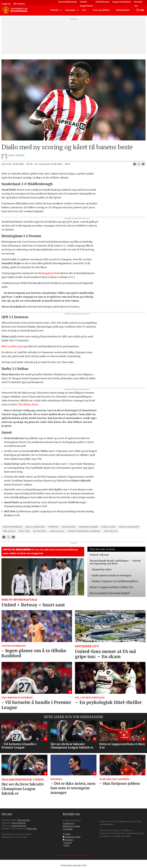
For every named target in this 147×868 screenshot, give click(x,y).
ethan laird (108, 527)
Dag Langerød (23, 820)
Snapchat (68, 843)
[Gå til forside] (15, 10)
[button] (140, 731)
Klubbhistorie (101, 2)
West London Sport (13, 346)
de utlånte (40, 531)
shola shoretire (35, 527)
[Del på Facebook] (135, 164)
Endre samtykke (84, 855)
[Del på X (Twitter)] (139, 164)
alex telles (111, 531)
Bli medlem (20, 4)
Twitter (68, 834)
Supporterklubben (121, 2)
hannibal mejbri (88, 527)
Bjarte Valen (32, 829)
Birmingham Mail (49, 273)
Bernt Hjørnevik (19, 823)
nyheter (53, 527)
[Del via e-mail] (143, 164)
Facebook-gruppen (73, 837)
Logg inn (7, 4)
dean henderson (13, 527)
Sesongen (70, 10)
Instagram (69, 840)
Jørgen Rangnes (19, 826)
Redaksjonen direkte (71, 826)
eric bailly (9, 531)
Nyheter (55, 10)
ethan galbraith (129, 527)
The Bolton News (28, 404)
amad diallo (57, 531)
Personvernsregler (65, 855)
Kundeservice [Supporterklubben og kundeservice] (69, 823)
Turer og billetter (101, 10)
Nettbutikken (123, 10)
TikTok (67, 845)
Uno (84, 10)
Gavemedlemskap (66, 2)
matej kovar (69, 527)
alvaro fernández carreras (84, 531)
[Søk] (138, 10)
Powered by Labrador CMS (73, 865)
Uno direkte (68, 829)
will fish (24, 531)
